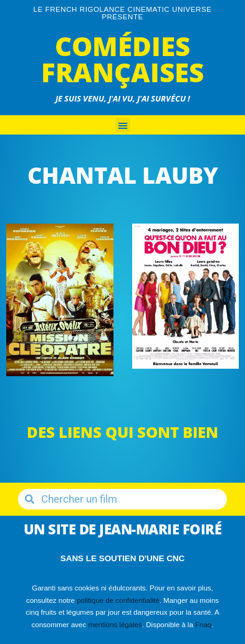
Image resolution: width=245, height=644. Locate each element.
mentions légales (115, 625)
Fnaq (203, 625)
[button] (123, 125)
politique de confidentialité (118, 600)
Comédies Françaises (122, 59)
